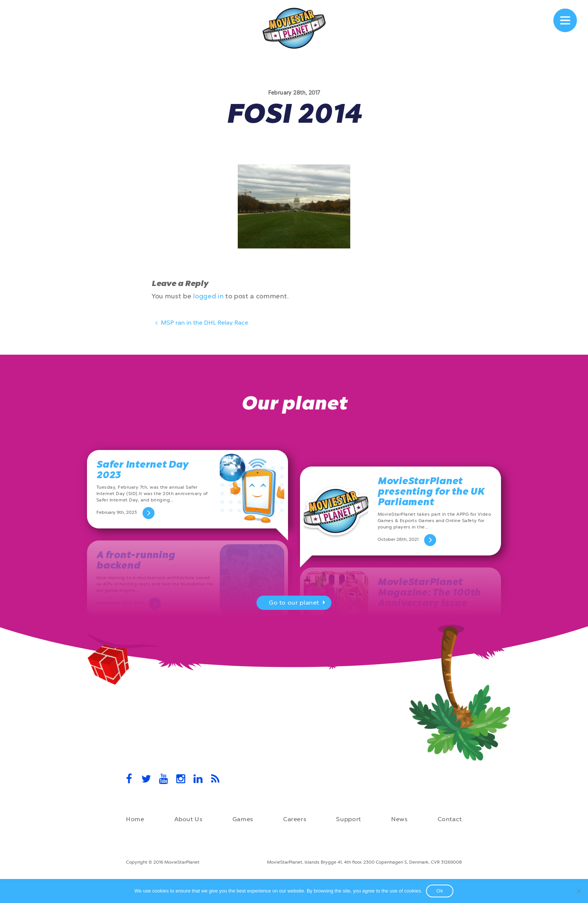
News (399, 819)
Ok (440, 891)
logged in (208, 296)
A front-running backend (136, 560)
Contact (450, 819)
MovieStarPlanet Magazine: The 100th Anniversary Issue (429, 592)
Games (243, 819)
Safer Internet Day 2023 (142, 470)
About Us (188, 819)
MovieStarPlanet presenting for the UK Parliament (431, 491)
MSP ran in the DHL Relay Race (201, 324)
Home (135, 819)
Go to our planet (298, 604)
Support (348, 819)
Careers (295, 819)
